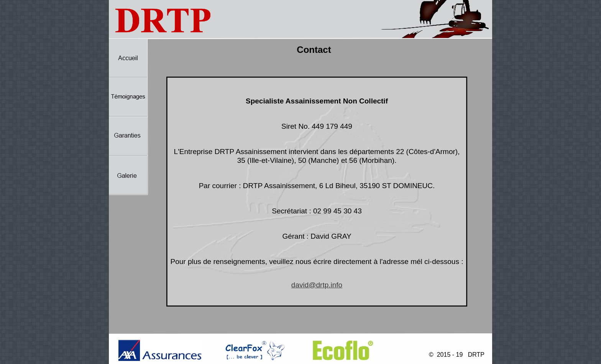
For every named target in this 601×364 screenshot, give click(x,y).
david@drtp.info (317, 285)
